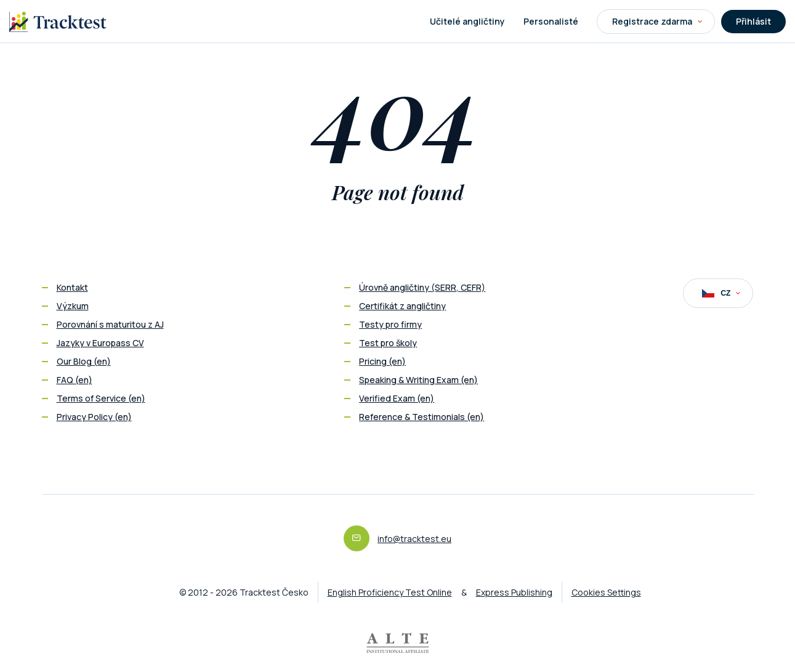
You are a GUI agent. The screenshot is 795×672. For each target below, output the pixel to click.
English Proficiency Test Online (390, 592)
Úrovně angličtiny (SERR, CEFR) (422, 287)
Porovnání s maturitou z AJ (110, 324)
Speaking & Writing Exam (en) (418, 380)
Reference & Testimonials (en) (422, 417)
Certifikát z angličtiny (402, 306)
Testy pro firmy (390, 324)
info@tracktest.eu (414, 539)
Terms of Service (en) (101, 398)
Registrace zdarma (657, 21)
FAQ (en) (75, 380)
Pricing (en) (382, 361)
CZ (721, 293)
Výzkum (73, 306)
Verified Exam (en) (397, 398)
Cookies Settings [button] (606, 592)
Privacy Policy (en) (94, 417)
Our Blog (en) (84, 361)
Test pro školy (388, 343)
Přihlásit (753, 21)
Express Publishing (514, 592)
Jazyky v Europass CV (100, 343)
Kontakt (72, 287)
